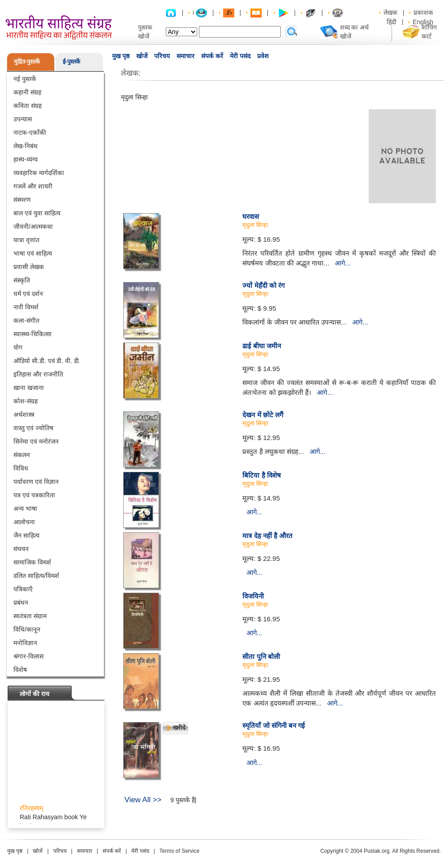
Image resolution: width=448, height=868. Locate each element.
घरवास (251, 216)
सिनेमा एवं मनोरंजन (36, 441)
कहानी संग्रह (27, 92)
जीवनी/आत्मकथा (33, 227)
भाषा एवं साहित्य (33, 253)
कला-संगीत (26, 321)
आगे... (343, 263)
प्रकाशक (423, 13)
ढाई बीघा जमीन (261, 346)
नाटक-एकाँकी (30, 133)
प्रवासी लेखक (29, 267)
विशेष (20, 670)
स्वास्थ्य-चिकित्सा (32, 334)
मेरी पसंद (240, 56)
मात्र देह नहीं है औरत (267, 536)
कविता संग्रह (28, 106)
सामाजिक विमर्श (32, 562)
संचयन (21, 549)
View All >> (143, 800)
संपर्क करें (212, 56)
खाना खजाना (29, 388)
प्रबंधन (21, 603)
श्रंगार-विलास (28, 656)
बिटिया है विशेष (261, 475)
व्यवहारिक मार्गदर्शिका (39, 173)
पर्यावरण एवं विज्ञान (36, 482)
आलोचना (24, 522)
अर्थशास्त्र (24, 415)
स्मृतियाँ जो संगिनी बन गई (274, 725)
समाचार (185, 56)
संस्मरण (22, 200)
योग (18, 347)
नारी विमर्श (26, 307)
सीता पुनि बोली (261, 656)
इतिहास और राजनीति (38, 374)
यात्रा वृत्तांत (26, 240)
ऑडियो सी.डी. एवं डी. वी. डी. (47, 361)
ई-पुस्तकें (71, 62)
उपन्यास (23, 119)
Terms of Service (179, 851)
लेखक (390, 13)
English (423, 22)
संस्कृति (22, 280)
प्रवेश (263, 56)
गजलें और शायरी (33, 186)
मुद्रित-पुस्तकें (27, 62)
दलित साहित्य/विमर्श (36, 576)
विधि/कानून (27, 629)
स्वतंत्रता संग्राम (30, 616)
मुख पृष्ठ (121, 56)
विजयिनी (253, 596)
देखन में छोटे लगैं (263, 415)
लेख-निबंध (26, 146)
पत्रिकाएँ (23, 589)
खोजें (142, 56)
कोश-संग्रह (26, 401)
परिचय (162, 56)
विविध (21, 468)
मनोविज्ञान (25, 643)
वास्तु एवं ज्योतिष (33, 428)
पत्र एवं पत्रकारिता (34, 495)
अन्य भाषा (25, 509)
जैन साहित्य (26, 535)
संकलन (22, 455)
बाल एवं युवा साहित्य (37, 213)
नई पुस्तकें (25, 79)
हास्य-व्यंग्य (26, 159)
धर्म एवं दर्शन (28, 294)
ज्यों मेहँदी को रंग (263, 285)
